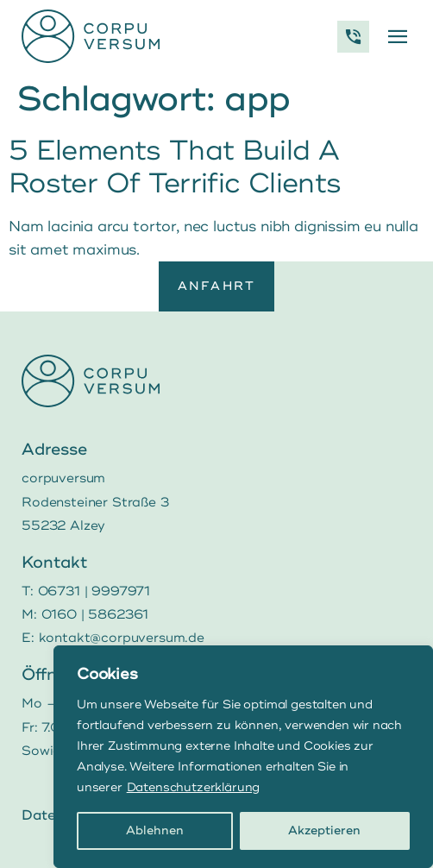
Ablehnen (155, 830)
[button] (397, 37)
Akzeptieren (324, 830)
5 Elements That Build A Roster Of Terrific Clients (175, 167)
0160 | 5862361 (95, 615)
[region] (243, 757)
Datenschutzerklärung (194, 787)
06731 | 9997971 (94, 591)
